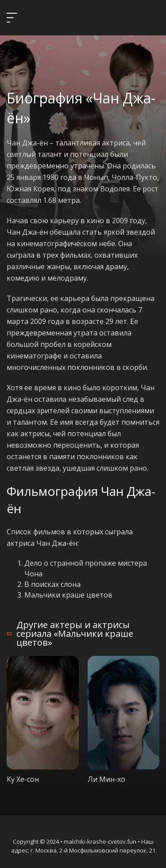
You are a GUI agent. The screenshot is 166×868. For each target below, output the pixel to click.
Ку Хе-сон (23, 779)
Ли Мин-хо (106, 779)
